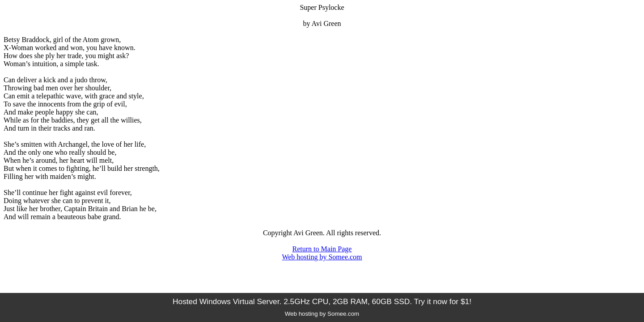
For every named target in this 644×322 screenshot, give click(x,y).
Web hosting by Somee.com (322, 257)
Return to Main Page (322, 249)
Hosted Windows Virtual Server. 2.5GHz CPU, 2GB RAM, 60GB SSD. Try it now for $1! (322, 301)
